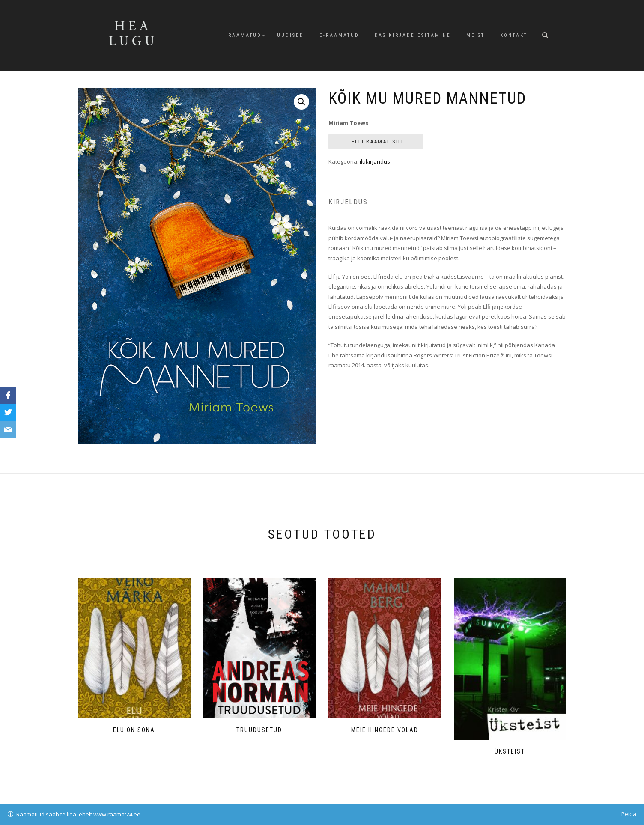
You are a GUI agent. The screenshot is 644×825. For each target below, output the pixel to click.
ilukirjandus (375, 161)
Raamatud (245, 35)
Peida (629, 814)
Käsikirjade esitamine (413, 35)
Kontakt (514, 35)
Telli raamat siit (376, 141)
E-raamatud (339, 35)
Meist (476, 35)
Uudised (291, 35)
